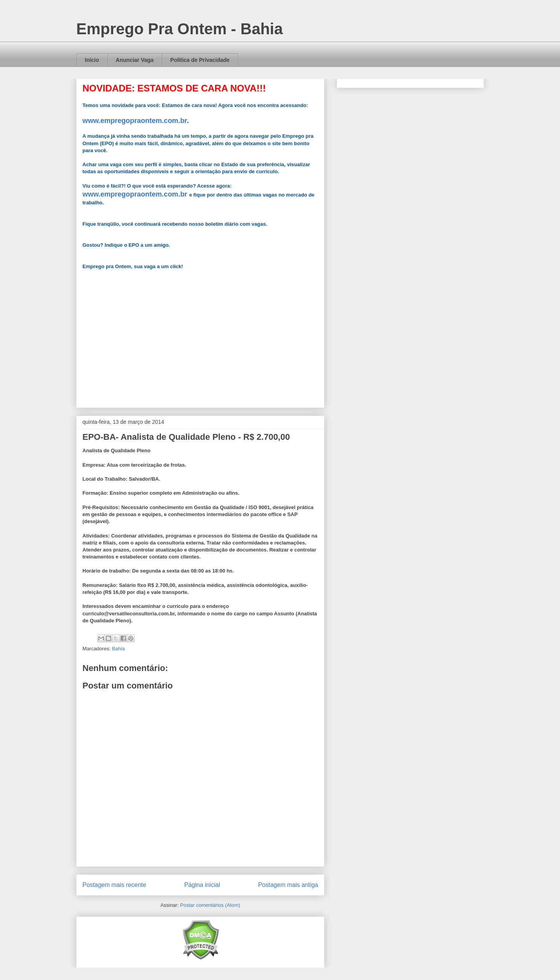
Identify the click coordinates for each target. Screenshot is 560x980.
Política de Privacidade (200, 60)
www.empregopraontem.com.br (135, 121)
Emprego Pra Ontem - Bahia (179, 29)
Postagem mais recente (114, 885)
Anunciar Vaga (135, 60)
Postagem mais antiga (288, 885)
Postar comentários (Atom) (210, 905)
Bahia (118, 649)
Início (92, 60)
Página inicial (202, 885)
